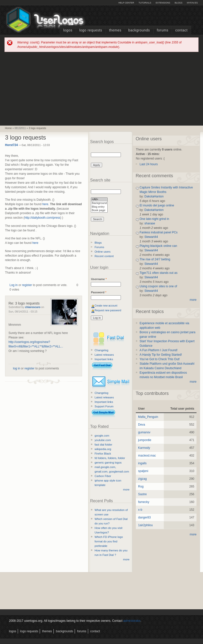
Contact (181, 30)
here (45, 204)
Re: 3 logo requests (24, 303)
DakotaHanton (154, 196)
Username (99, 279)
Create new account (106, 306)
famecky (144, 502)
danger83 (144, 517)
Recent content (104, 256)
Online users (103, 252)
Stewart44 (151, 237)
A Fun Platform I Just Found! (159, 350)
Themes (115, 30)
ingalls (142, 463)
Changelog (101, 350)
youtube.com (103, 440)
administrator (132, 621)
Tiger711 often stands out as (159, 273)
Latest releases (104, 355)
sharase (150, 223)
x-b (140, 510)
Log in (14, 285)
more (126, 489)
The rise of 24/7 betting (155, 259)
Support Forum (104, 406)
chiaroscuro (33, 307)
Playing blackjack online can (158, 246)
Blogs (178, 3)
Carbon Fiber (103, 476)
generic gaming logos (108, 463)
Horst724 (11, 145)
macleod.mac (147, 456)
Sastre (142, 494)
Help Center (126, 3)
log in (17, 368)
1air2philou (145, 525)
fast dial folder (103, 445)
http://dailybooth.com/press (42, 218)
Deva (142, 425)
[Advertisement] (102, 88)
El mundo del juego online (157, 205)
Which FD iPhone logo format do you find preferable (109, 541)
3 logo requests (37, 128)
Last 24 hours (149, 164)
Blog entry (99, 207)
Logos (68, 30)
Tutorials (145, 3)
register (27, 285)
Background (99, 203)
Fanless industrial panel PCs (159, 232)
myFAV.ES (192, 3)
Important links (104, 359)
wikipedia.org (103, 449)
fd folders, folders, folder (110, 458)
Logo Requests (91, 30)
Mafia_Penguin (148, 417)
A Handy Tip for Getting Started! (161, 355)
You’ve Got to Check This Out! (160, 359)
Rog (141, 486)
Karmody (144, 448)
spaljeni (143, 471)
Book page (99, 211)
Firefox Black (103, 454)
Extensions (163, 3)
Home (8, 128)
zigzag (142, 479)
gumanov (144, 432)
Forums (163, 30)
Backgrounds (139, 30)
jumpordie (145, 440)
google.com (102, 436)
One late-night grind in (154, 219)
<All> (99, 200)
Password (99, 292)
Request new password (108, 310)
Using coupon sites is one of (158, 286)
